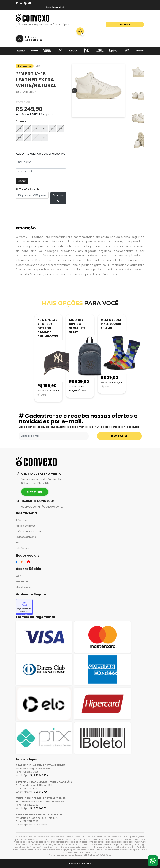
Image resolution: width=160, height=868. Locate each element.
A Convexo (22, 520)
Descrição (26, 228)
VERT (38, 66)
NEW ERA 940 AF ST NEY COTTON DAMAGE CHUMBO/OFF (48, 328)
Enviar (22, 181)
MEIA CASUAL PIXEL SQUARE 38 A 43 (111, 324)
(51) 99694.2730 (39, 792)
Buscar (125, 24)
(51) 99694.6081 (38, 808)
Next (121, 90)
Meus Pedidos (23, 587)
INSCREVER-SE (119, 436)
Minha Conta (23, 581)
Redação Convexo (26, 537)
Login (19, 576)
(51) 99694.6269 (39, 775)
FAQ (18, 543)
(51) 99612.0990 (38, 825)
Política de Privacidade (29, 531)
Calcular (58, 198)
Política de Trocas (26, 526)
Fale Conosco (23, 548)
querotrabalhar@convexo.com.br (43, 507)
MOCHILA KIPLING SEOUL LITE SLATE (77, 326)
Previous (74, 90)
